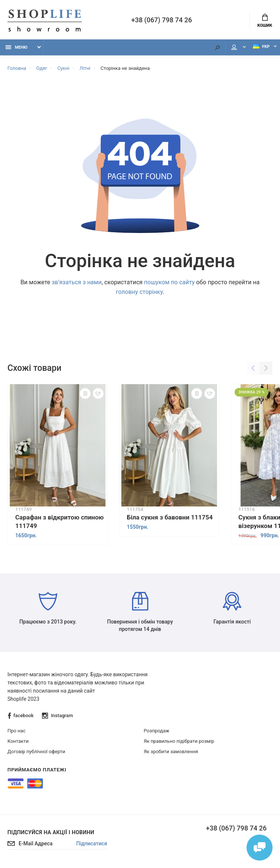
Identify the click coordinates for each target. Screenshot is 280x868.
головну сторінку (139, 292)
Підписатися (92, 843)
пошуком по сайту (169, 282)
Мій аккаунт (234, 47)
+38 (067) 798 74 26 (162, 20)
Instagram (57, 716)
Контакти (18, 741)
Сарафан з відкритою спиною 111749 (59, 522)
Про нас (17, 731)
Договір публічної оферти (36, 752)
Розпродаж (157, 731)
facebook (21, 716)
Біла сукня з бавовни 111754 (170, 517)
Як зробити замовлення (171, 752)
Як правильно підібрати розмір (179, 741)
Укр (261, 47)
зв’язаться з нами (77, 282)
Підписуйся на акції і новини (51, 832)
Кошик (265, 21)
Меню (17, 47)
